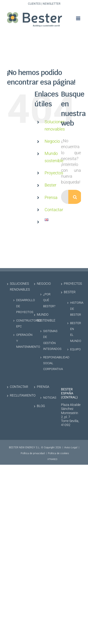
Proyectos (54, 173)
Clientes (34, 4)
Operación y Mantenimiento (19, 341)
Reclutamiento (17, 395)
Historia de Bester (73, 309)
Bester (50, 185)
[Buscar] (75, 197)
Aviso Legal (71, 447)
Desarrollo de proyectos (19, 306)
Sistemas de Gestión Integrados (46, 340)
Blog (41, 406)
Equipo (73, 349)
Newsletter (52, 4)
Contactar (54, 210)
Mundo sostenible (44, 318)
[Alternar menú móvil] (78, 18)
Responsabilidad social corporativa (46, 363)
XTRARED (52, 459)
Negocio (52, 141)
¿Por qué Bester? (46, 300)
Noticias (46, 398)
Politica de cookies (58, 453)
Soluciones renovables (17, 287)
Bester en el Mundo (73, 332)
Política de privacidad (33, 453)
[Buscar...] (65, 197)
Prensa (51, 197)
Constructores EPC (19, 323)
